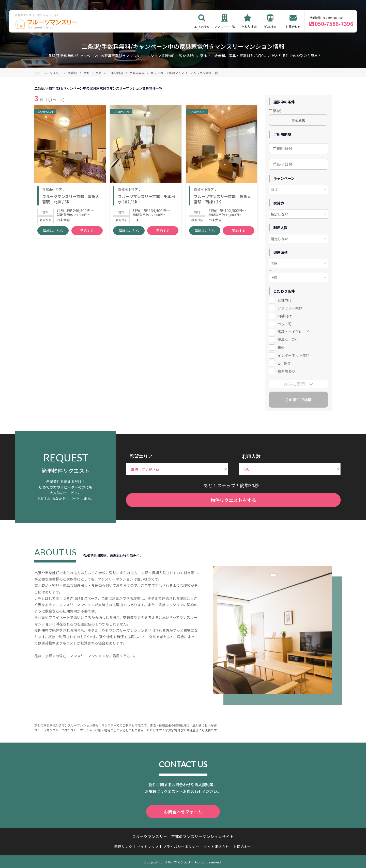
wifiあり (284, 363)
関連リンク (124, 846)
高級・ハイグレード (293, 332)
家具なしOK (287, 340)
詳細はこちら (53, 234)
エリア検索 (202, 27)
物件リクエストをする (233, 500)
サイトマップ (148, 846)
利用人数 (251, 456)
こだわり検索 (248, 27)
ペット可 (285, 324)
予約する (87, 234)
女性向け (285, 300)
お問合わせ (293, 27)
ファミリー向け (290, 308)
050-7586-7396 (334, 24)
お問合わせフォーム (183, 811)
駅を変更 (298, 120)
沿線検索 (270, 27)
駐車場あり (286, 371)
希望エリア (141, 456)
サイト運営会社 (216, 846)
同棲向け (285, 316)
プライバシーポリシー (181, 846)
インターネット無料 (294, 355)
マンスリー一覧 (225, 27)
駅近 (281, 347)
